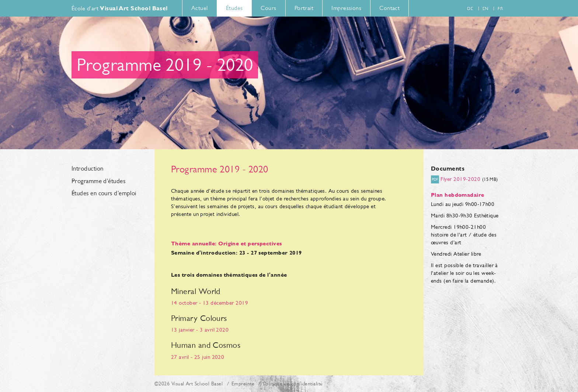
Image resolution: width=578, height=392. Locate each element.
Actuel (200, 8)
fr (500, 8)
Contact (389, 8)
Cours (268, 8)
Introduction (87, 169)
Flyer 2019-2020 (460, 179)
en (485, 8)
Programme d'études (98, 181)
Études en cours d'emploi (104, 193)
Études (234, 8)
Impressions (346, 8)
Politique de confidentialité (293, 384)
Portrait (304, 8)
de (470, 8)
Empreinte (243, 384)
